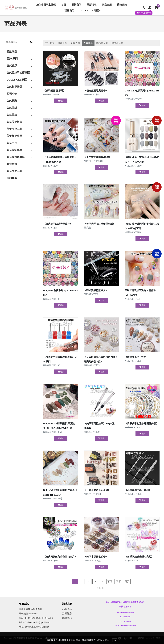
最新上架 (62, 43)
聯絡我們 (69, 11)
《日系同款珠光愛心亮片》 (139, 557)
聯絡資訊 (67, 618)
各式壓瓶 (12, 164)
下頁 (110, 581)
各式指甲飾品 (14, 87)
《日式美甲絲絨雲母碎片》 (58, 224)
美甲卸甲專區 (14, 136)
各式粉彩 (12, 101)
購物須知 (122, 5)
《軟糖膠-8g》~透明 (135, 357)
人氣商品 (88, 43)
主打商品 (50, 43)
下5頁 (118, 581)
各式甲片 (12, 143)
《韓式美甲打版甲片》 (96, 290)
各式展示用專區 (16, 157)
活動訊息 (67, 613)
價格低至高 (102, 43)
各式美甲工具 (14, 171)
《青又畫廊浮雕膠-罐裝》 (98, 157)
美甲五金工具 (14, 129)
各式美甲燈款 (14, 122)
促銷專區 (12, 178)
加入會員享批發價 (46, 5)
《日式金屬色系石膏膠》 (97, 490)
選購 (61, 101)
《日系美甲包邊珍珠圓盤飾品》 (142, 423)
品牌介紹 (67, 609)
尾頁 (127, 581)
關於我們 (76, 5)
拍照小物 (12, 94)
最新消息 (92, 5)
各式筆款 (12, 115)
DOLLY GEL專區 (90, 11)
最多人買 (75, 43)
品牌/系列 (12, 59)
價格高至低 (117, 43)
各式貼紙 (12, 108)
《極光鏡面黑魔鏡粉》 (96, 91)
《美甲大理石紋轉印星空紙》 (100, 224)
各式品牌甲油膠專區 (18, 73)
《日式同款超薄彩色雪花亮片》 (60, 557)
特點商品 (12, 52)
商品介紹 (107, 5)
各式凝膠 (12, 66)
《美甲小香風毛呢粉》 (96, 557)
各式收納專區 (14, 150)
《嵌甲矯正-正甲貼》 (54, 91)
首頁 (64, 5)
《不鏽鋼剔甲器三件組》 (138, 490)
